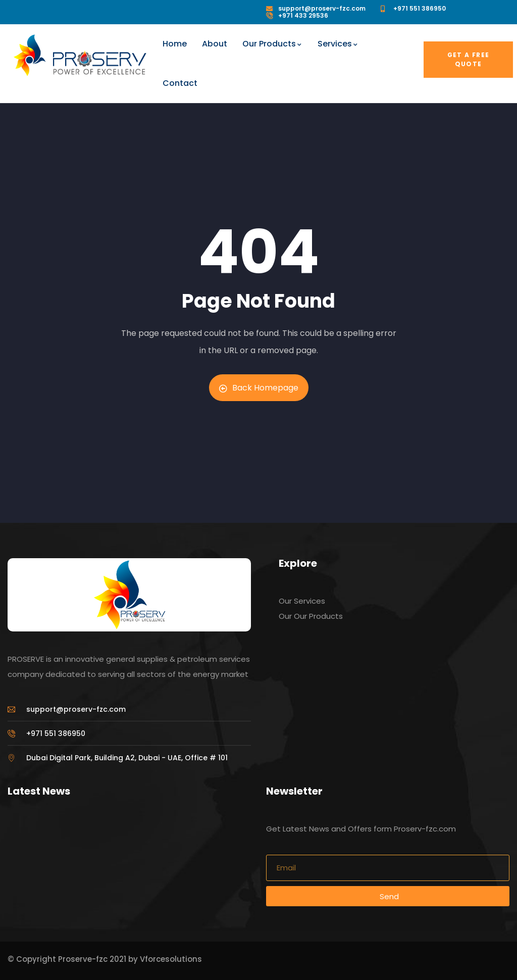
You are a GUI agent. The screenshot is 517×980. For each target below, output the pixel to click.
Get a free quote (469, 59)
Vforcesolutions (171, 959)
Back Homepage (259, 388)
